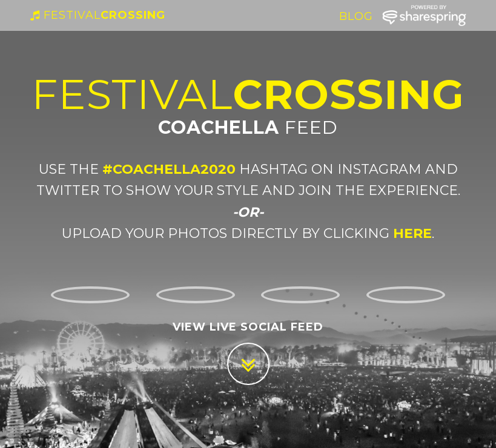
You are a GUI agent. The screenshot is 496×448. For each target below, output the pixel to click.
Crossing (98, 27)
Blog (356, 28)
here (411, 233)
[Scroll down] (248, 364)
